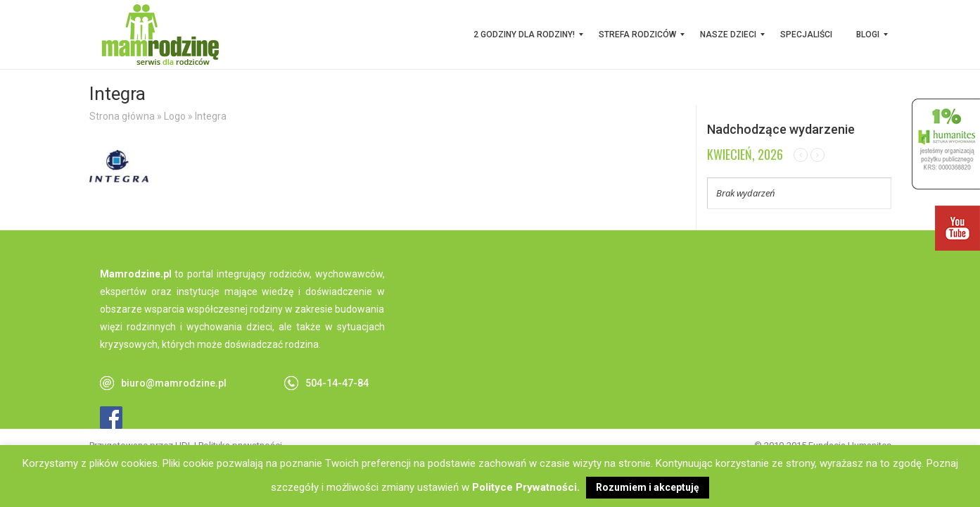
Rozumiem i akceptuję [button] (648, 487)
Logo (175, 116)
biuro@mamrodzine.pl (174, 383)
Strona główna (122, 116)
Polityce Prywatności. (526, 487)
